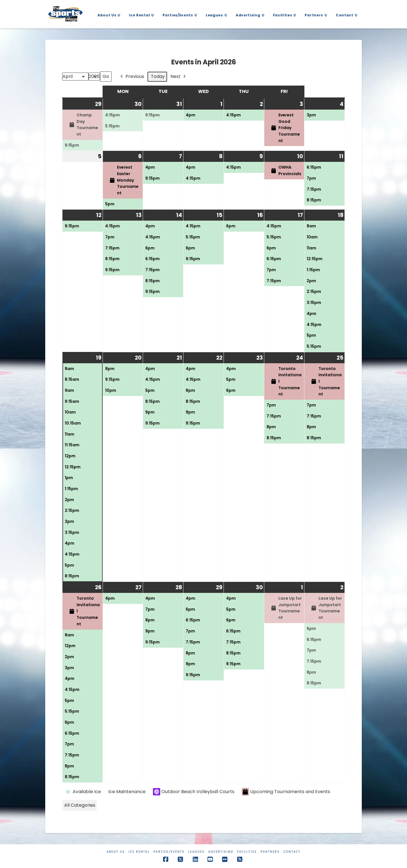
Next (179, 77)
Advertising (221, 852)
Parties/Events (169, 852)
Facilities (247, 852)
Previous (132, 77)
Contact (292, 852)
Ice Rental (139, 852)
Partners (270, 852)
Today (158, 76)
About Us (116, 852)
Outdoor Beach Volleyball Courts (194, 792)
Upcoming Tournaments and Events (286, 792)
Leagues (196, 852)
